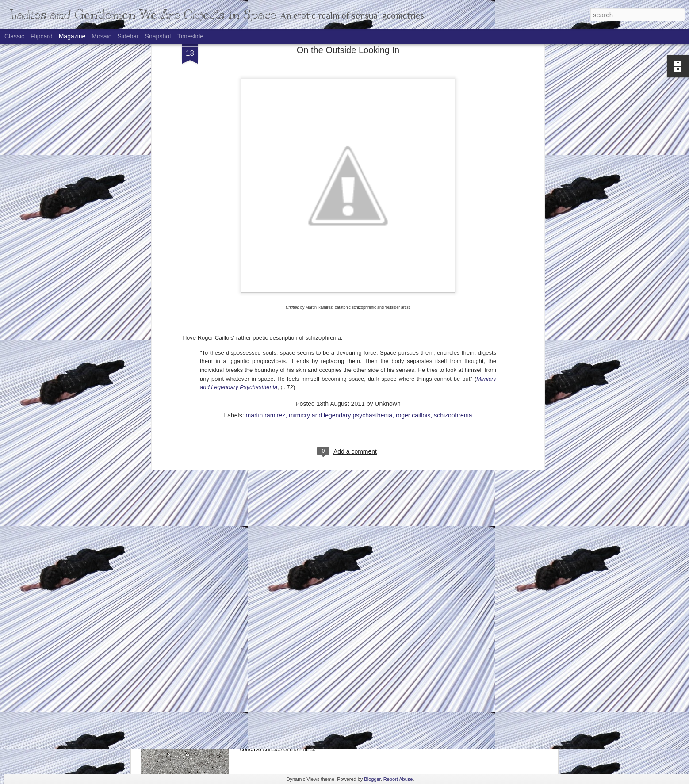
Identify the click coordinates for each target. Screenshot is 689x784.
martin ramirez (266, 253)
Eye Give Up (276, 727)
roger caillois (413, 253)
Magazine (72, 36)
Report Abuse (398, 779)
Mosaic (101, 36)
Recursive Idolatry (284, 578)
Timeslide (190, 36)
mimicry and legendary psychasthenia (341, 253)
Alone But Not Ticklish (191, 679)
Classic (14, 36)
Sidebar (128, 36)
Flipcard (42, 36)
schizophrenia (453, 253)
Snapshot (158, 36)
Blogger (372, 779)
